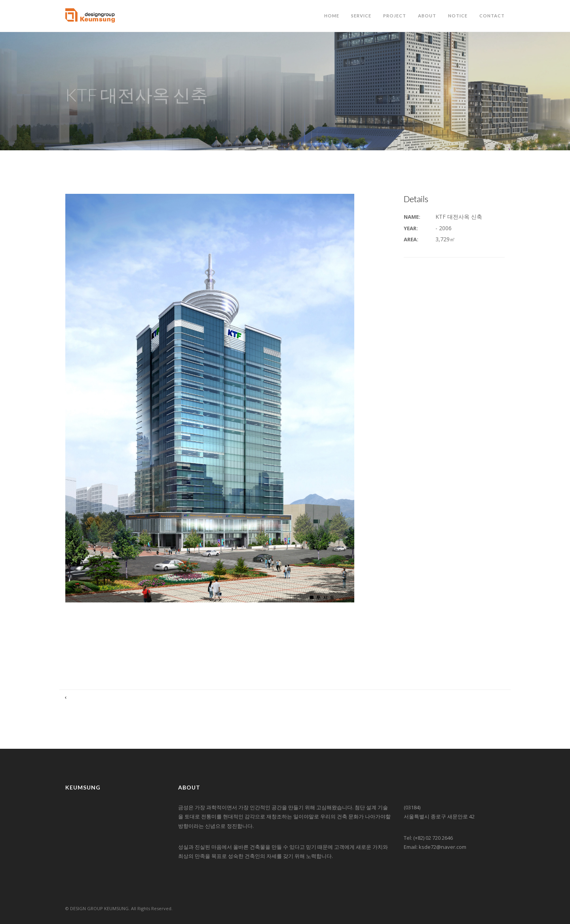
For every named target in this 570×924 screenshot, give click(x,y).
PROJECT (395, 16)
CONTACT (492, 16)
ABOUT (427, 16)
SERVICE (361, 16)
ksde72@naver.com (443, 847)
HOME (332, 16)
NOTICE (458, 16)
